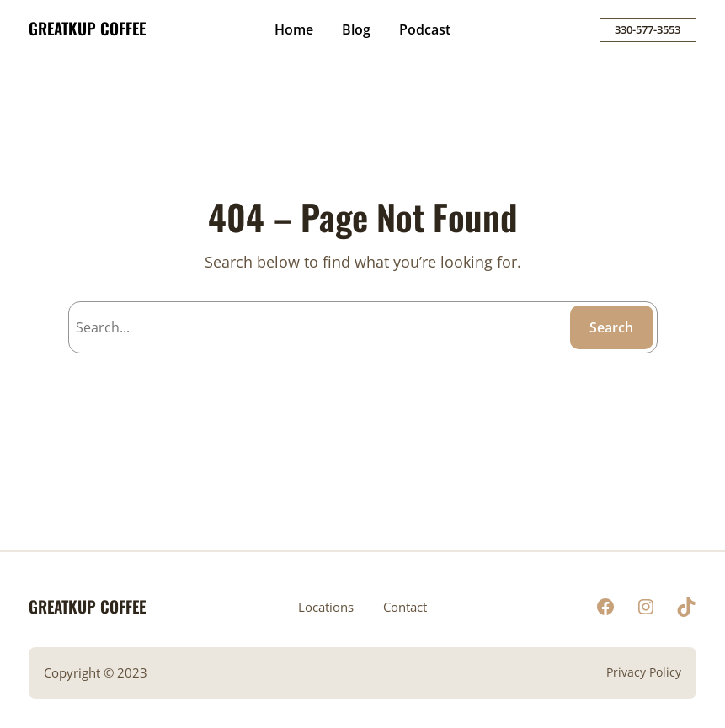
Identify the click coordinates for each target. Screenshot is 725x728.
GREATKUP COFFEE (87, 28)
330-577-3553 (648, 29)
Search (611, 327)
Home (294, 29)
